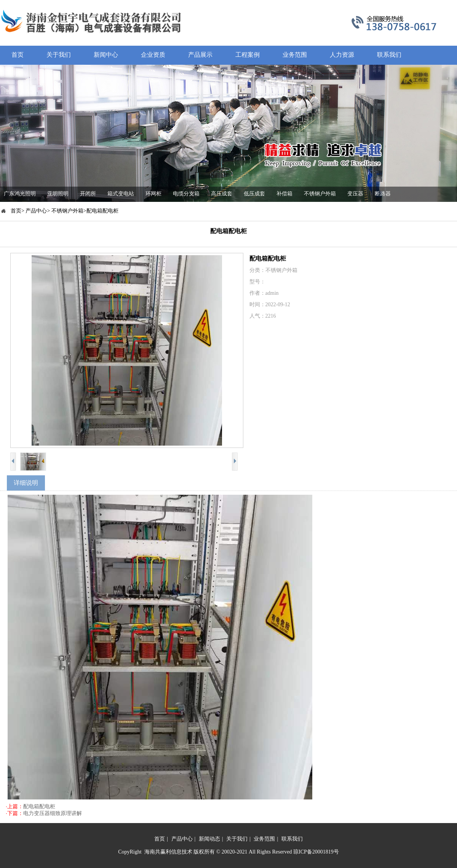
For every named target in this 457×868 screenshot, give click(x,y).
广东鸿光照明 (20, 194)
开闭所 (88, 194)
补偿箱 (284, 194)
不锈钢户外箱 (320, 194)
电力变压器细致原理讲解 (53, 813)
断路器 (383, 194)
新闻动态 (209, 839)
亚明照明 (58, 194)
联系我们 (292, 839)
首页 (160, 839)
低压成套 (254, 194)
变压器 (355, 194)
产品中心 (182, 839)
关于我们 (237, 839)
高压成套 (222, 194)
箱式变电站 (121, 194)
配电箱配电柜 (39, 806)
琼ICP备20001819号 (316, 852)
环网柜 (153, 194)
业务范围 (264, 839)
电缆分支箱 (186, 194)
